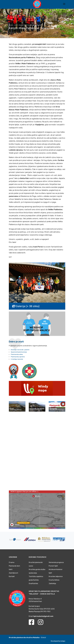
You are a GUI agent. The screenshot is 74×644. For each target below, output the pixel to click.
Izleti (11, 569)
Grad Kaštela (33, 584)
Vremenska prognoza (56, 562)
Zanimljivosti (13, 573)
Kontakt (12, 577)
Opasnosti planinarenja (19, 352)
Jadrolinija (52, 584)
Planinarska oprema (18, 357)
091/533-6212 (49, 609)
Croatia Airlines (54, 580)
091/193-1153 (45, 612)
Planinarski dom (14, 566)
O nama (12, 562)
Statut (43, 638)
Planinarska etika (17, 354)
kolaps (63, 641)
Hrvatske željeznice (56, 577)
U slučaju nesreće (17, 359)
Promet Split (53, 566)
